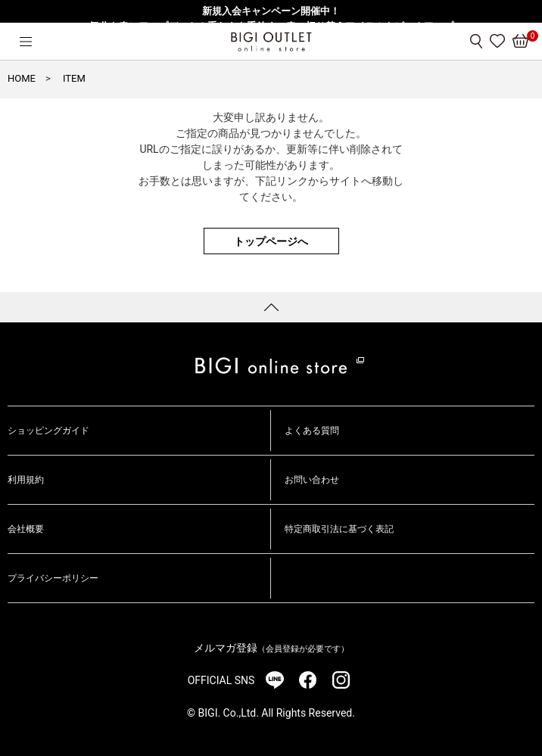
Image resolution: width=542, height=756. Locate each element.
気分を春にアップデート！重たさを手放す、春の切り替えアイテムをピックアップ (271, 26)
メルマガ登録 (271, 648)
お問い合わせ (312, 480)
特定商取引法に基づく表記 (339, 529)
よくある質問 (312, 431)
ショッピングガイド (48, 431)
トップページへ (271, 241)
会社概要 (26, 529)
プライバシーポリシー (53, 578)
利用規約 (26, 480)
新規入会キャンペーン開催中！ (271, 11)
